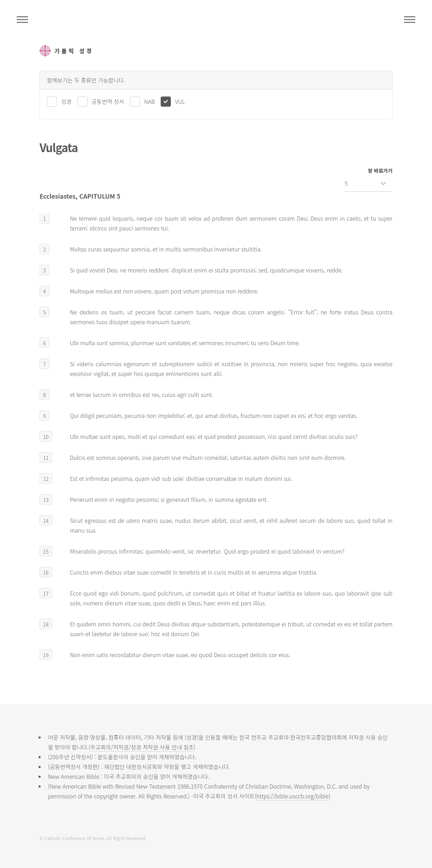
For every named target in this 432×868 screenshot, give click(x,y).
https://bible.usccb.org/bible (292, 796)
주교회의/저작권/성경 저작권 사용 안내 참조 (142, 747)
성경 (66, 101)
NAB (150, 101)
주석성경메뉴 (22, 20)
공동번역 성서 (108, 101)
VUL (180, 101)
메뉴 (410, 20)
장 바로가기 (380, 170)
